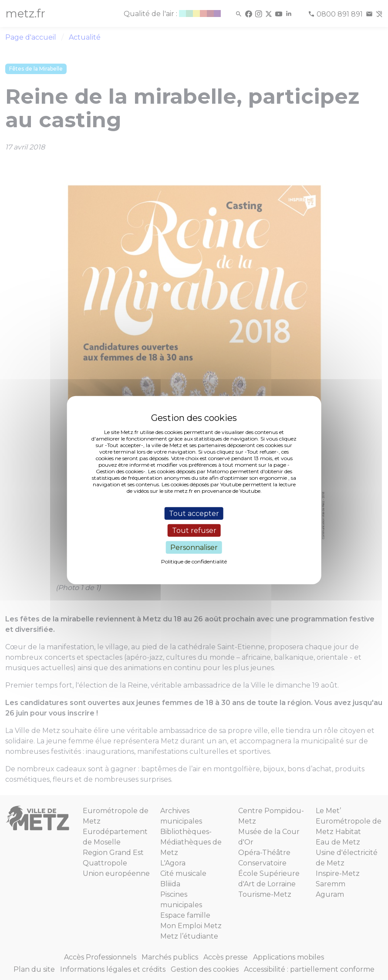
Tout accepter (194, 513)
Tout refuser (194, 530)
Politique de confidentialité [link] (194, 561)
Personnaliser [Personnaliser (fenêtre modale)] (194, 548)
